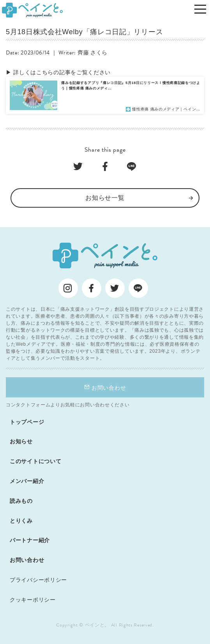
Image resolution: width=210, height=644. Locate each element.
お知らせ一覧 (105, 198)
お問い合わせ (105, 388)
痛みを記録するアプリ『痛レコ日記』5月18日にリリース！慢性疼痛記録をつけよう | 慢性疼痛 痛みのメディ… (131, 86)
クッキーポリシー (33, 600)
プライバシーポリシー (38, 580)
